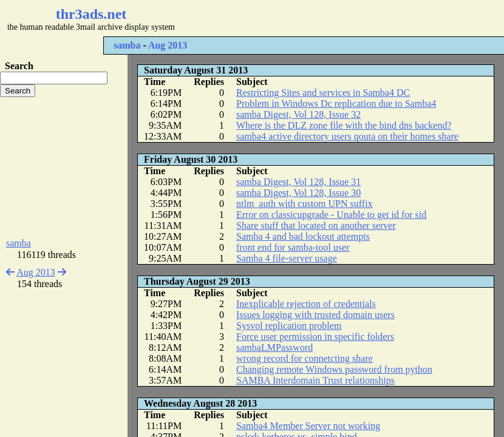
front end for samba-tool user (293, 247)
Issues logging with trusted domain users (315, 315)
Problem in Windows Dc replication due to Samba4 (336, 103)
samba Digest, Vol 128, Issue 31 (298, 182)
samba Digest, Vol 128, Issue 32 (298, 114)
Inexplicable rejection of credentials (306, 304)
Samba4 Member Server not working (308, 426)
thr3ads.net (91, 14)
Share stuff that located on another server (316, 225)
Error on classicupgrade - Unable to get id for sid (331, 215)
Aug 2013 (168, 45)
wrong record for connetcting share (305, 358)
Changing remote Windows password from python (334, 369)
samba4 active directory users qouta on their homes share (347, 136)
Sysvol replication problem (289, 326)
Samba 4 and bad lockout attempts (303, 236)
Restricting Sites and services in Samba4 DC (323, 93)
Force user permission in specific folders (315, 337)
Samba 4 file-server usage (287, 258)
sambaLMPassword (274, 347)
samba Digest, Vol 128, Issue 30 (298, 193)
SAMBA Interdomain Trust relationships (315, 380)
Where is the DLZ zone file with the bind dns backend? (344, 125)
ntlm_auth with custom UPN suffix (305, 204)
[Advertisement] (64, 168)
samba (127, 45)
